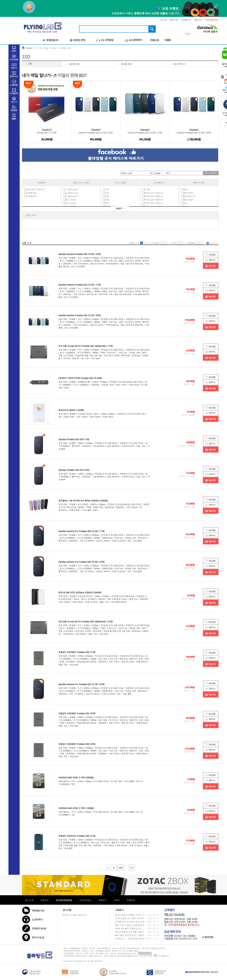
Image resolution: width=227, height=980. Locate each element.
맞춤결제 (131, 900)
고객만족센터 (85, 900)
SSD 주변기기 (180, 64)
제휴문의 (102, 900)
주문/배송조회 (212, 20)
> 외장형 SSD (63, 48)
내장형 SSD (74, 64)
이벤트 (117, 900)
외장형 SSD (126, 64)
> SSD (52, 48)
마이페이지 (186, 20)
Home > (30, 48)
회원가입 (174, 20)
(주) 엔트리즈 (162, 956)
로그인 (164, 20)
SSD (30, 64)
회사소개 (29, 900)
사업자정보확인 (145, 953)
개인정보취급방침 (64, 900)
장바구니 (198, 20)
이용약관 (45, 900)
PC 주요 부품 (41, 48)
